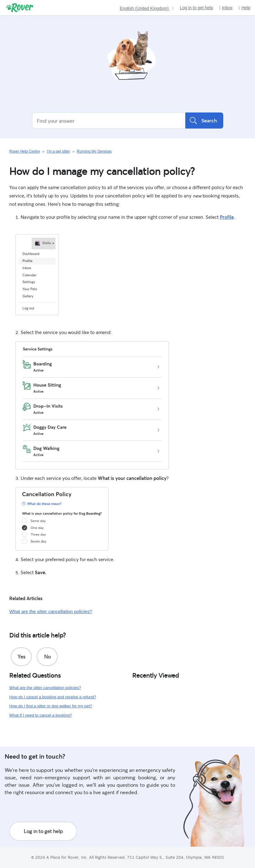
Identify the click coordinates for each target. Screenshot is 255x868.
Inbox (226, 8)
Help (245, 8)
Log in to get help (196, 8)
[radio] (21, 657)
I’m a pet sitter (58, 151)
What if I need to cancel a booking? (41, 715)
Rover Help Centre (25, 151)
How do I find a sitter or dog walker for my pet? (51, 706)
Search (204, 121)
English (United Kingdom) (145, 8)
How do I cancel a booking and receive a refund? (53, 697)
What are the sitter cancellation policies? (51, 611)
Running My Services (94, 151)
